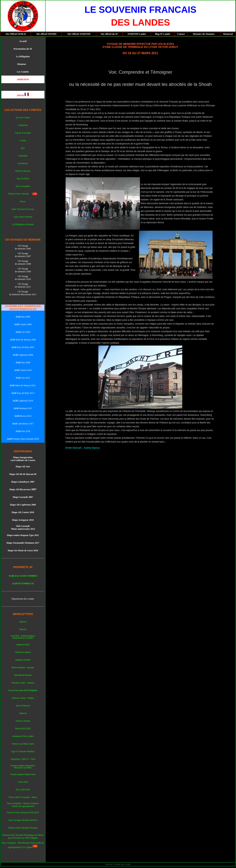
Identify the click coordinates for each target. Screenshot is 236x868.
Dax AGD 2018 (23, 790)
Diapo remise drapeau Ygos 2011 (23, 535)
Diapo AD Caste (19, 512)
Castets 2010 (23, 370)
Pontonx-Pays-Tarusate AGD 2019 (23, 812)
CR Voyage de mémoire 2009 (23, 270)
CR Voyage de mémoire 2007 (23, 255)
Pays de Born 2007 (23, 347)
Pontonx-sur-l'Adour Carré (23, 744)
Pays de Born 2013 (23, 393)
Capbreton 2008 (23, 355)
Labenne (23, 622)
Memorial (228, 34)
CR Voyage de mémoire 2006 (23, 247)
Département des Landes (23, 599)
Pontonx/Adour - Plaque (23, 698)
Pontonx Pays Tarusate (20, 194)
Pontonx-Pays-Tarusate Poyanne (23, 828)
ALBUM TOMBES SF (23, 584)
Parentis (23, 629)
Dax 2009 (23, 363)
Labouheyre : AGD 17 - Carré (23, 759)
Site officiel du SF (109, 34)
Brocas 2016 (25, 416)
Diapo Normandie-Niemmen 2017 (23, 543)
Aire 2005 (23, 332)
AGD (12, 385)
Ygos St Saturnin (23, 706)
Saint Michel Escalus (23, 675)
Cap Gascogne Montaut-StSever (23, 820)
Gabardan (23, 156)
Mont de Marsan (23, 171)
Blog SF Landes (163, 34)
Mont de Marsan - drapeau (23, 668)
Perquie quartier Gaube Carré (23, 774)
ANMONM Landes (137, 34)
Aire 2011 (23, 378)
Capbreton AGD (23, 645)
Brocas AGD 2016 (23, 729)
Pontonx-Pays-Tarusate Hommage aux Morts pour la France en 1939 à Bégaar (23, 836)
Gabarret (23, 713)
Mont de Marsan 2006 (23, 340)
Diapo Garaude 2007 (23, 497)
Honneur (22, 64)
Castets (23, 140)
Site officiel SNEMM (46, 34)
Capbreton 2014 (25, 401)
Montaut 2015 (23, 408)
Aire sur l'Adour (23, 118)
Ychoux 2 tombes (23, 721)
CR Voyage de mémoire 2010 (23, 278)
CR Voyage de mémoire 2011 (23, 285)
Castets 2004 (23, 324)
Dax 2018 (25, 431)
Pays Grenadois (23, 186)
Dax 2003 (23, 317)
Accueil (23, 41)
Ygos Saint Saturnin (23, 217)
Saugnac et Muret (23, 660)
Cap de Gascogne (23, 133)
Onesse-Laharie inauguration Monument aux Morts (23, 767)
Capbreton (23, 125)
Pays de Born (23, 179)
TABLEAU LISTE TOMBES (23, 576)
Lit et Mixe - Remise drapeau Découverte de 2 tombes (23, 637)
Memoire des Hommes (204, 34)
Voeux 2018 (23, 782)
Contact (181, 34)
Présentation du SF (23, 49)
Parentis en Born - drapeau (23, 683)
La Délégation (23, 56)
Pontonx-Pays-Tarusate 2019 (25, 439)
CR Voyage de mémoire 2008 (23, 262)
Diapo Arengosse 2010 (23, 520)
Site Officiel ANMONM (79, 34)
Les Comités (23, 72)
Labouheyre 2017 (25, 424)
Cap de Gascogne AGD (18, 690)
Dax (23, 148)
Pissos (23, 201)
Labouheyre (23, 163)
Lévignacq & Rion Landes (23, 736)
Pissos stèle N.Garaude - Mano (23, 797)
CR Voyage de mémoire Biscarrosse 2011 (23, 293)
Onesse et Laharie (23, 652)
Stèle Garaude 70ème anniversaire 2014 (23, 527)
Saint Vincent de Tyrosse (23, 209)
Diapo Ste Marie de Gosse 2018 (23, 550)
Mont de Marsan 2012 (25, 385)
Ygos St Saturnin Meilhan (23, 751)
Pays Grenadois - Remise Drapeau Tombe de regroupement (23, 805)
